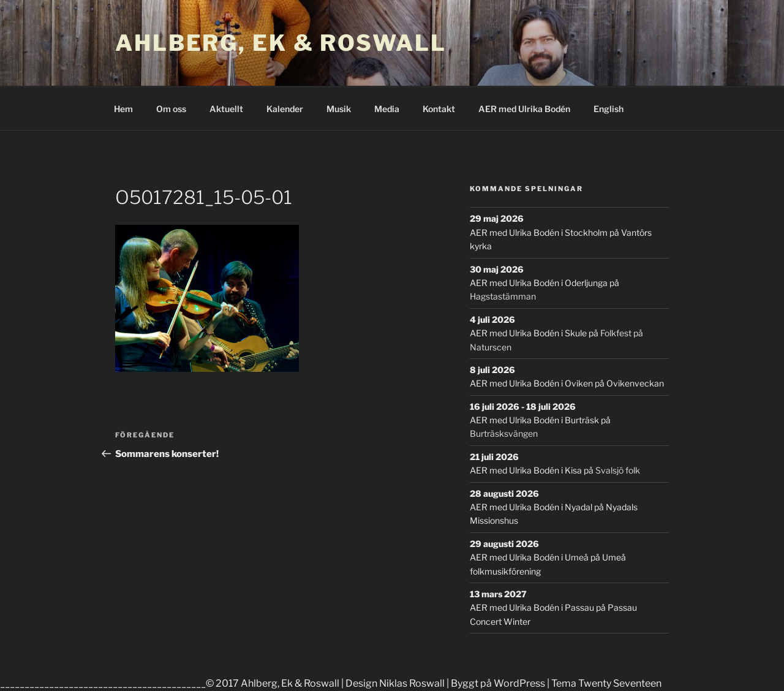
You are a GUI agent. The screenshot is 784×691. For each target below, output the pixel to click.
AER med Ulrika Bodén (524, 109)
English (609, 109)
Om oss (171, 109)
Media (387, 109)
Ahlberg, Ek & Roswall (281, 43)
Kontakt (439, 109)
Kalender (285, 109)
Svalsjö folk (618, 470)
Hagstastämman (503, 296)
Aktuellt (226, 109)
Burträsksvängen (504, 433)
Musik (339, 109)
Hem (123, 109)
